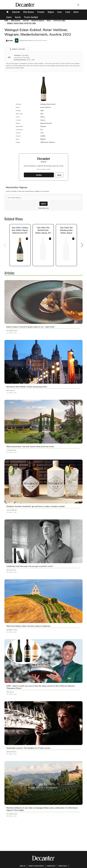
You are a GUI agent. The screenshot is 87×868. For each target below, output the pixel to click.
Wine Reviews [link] (16, 21)
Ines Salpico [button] (11, 391)
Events (9, 17)
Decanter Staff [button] (12, 331)
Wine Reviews (29, 12)
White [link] (49, 21)
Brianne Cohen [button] (12, 630)
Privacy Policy (63, 866)
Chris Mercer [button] (11, 450)
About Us (23, 866)
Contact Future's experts (36, 866)
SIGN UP (43, 204)
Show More (43, 208)
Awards (18, 17)
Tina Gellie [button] (10, 692)
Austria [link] (26, 21)
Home (6, 21)
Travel (68, 12)
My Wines (9, 41)
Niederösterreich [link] (38, 21)
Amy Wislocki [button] (11, 570)
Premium (41, 12)
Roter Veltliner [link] (59, 21)
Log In (59, 175)
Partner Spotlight (31, 17)
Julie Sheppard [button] (12, 510)
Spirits (76, 12)
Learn (60, 12)
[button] (17, 49)
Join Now (39, 175)
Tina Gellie (25, 55)
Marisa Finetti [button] (11, 752)
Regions (51, 12)
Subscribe (16, 12)
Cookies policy (51, 866)
